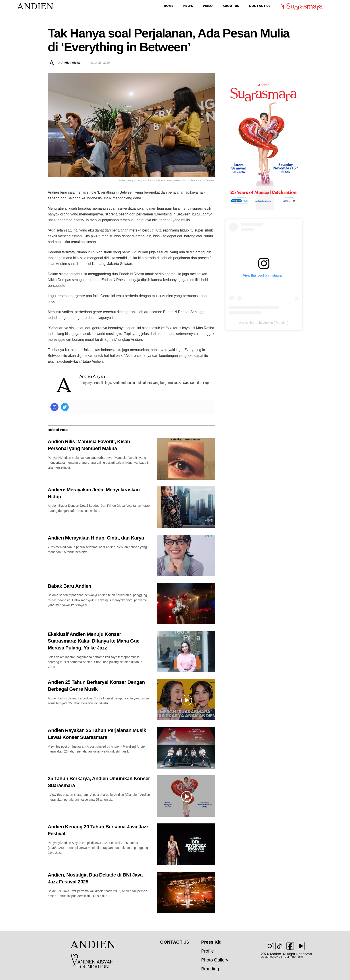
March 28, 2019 (100, 63)
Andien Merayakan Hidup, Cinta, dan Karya (96, 538)
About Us (231, 6)
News (188, 6)
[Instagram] (54, 407)
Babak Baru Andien (70, 586)
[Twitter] (65, 407)
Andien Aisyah (71, 63)
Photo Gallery (215, 960)
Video (208, 6)
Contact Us (260, 6)
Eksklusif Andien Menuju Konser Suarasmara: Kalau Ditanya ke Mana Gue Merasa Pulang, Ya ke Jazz (94, 641)
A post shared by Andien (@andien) (264, 323)
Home (169, 6)
